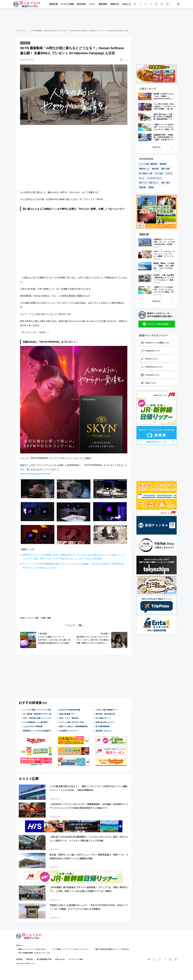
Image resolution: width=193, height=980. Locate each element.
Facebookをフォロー (151, 375)
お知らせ (126, 4)
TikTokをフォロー (150, 359)
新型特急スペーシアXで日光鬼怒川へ (38, 730)
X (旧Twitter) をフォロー (152, 367)
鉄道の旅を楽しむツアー (105, 722)
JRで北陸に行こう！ (104, 718)
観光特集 (81, 4)
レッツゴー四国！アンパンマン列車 (37, 710)
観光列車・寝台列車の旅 (105, 714)
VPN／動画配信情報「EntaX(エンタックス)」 (35, 953)
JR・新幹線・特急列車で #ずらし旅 (37, 714)
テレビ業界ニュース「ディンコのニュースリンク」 (71, 949)
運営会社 (30, 959)
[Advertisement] (96, 19)
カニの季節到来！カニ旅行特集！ (36, 722)
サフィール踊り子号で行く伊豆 (71, 722)
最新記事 (53, 4)
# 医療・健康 (46, 618)
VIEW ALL (157, 147)
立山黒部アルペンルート (69, 730)
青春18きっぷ (144, 169)
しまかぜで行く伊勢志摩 (33, 726)
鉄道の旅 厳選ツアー (67, 714)
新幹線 (151, 187)
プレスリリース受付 (76, 959)
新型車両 (163, 164)
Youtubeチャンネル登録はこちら (155, 343)
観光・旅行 (166, 183)
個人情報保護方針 (43, 959)
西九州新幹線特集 (102, 726)
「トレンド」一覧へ (74, 625)
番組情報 (103, 4)
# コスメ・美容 (33, 618)
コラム (92, 4)
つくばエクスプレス (154, 178)
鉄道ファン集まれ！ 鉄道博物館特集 (73, 726)
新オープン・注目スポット (149, 183)
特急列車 (142, 187)
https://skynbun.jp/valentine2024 (35, 474)
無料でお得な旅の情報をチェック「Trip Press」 (113, 949)
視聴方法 (115, 4)
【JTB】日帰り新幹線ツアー (107, 710)
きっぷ (142, 178)
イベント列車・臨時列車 (148, 164)
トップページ (21, 31)
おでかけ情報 (67, 4)
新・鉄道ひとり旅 (146, 173)
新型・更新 (165, 169)
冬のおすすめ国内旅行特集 (70, 710)
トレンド (25, 43)
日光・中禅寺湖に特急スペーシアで (37, 718)
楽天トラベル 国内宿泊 (69, 718)
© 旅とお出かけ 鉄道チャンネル (26, 963)
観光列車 (155, 169)
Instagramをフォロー (151, 351)
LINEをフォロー (149, 383)
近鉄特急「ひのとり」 (104, 730)
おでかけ (169, 173)
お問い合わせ (60, 959)
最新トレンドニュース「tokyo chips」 (33, 949)
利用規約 (19, 959)
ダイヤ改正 (159, 173)
